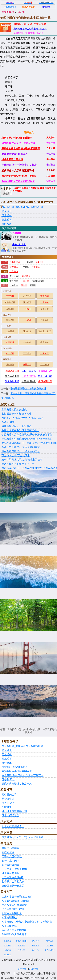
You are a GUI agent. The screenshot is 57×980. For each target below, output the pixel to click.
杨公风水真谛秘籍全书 (14, 811)
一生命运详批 (10, 7)
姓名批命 (27, 331)
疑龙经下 (7, 220)
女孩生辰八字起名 (12, 913)
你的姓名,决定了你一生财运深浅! (30, 24)
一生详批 (25, 281)
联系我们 (34, 969)
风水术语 (7, 950)
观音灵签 (10, 365)
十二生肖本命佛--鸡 (13, 877)
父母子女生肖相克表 (13, 882)
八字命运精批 (16, 262)
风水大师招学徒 (10, 816)
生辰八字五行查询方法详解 (17, 897)
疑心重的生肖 (9, 795)
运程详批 (10, 309)
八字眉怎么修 (9, 926)
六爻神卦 (45, 365)
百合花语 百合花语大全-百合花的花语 (22, 418)
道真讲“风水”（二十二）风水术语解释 (23, 837)
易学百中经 (8, 799)
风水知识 (21, 12)
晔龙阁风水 (8, 12)
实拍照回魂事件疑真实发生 (17, 414)
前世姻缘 (14, 267)
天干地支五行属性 (12, 857)
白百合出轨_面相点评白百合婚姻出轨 (22, 207)
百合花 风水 (8, 422)
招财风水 (7, 807)
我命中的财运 (12, 376)
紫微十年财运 (45, 331)
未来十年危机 (19, 245)
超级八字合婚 (45, 381)
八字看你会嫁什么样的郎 (15, 901)
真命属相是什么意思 (13, 886)
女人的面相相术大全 (13, 826)
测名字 (24, 285)
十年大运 (14, 281)
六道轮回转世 (38, 281)
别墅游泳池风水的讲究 (14, 410)
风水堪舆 (36, 946)
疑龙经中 (7, 215)
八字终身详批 (12, 371)
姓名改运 (26, 276)
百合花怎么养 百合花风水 (16, 456)
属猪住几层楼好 (10, 848)
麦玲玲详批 (15, 276)
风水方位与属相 (10, 873)
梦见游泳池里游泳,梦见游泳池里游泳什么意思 (27, 439)
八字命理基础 (9, 918)
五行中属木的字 (10, 861)
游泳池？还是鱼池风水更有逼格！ (20, 430)
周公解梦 (7, 954)
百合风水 (7, 224)
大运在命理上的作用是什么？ (18, 464)
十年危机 (29, 262)
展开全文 (29, 133)
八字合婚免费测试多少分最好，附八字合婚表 (27, 922)
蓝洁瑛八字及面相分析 (14, 930)
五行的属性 (8, 852)
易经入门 (36, 941)
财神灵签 (14, 285)
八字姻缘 (36, 267)
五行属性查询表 (10, 865)
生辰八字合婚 (29, 371)
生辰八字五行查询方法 (14, 905)
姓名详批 (40, 262)
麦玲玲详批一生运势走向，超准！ (30, 29)
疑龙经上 (7, 211)
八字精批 (17, 233)
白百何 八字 (8, 803)
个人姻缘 (45, 342)
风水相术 (50, 946)
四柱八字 (36, 950)
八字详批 (45, 320)
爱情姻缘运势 (45, 371)
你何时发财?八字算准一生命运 (28, 33)
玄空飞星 (7, 946)
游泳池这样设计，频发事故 (17, 426)
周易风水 (7, 941)
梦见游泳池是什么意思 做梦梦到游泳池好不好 (27, 435)
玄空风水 (50, 941)
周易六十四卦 (21, 941)
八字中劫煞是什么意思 (14, 934)
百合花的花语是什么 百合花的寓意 (21, 447)
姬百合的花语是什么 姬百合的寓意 (21, 451)
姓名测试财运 (12, 381)
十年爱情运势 (29, 376)
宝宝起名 (27, 353)
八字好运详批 (29, 381)
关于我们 (23, 969)
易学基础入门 (50, 950)
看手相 (33, 285)
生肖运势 (21, 950)
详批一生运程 (45, 376)
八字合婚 (14, 272)
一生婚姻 (25, 267)
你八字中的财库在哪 (13, 909)
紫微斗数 (45, 309)
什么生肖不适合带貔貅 (14, 869)
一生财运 (10, 331)
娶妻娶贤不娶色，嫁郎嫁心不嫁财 (28, 389)
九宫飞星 (21, 946)
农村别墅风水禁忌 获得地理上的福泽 (22, 460)
